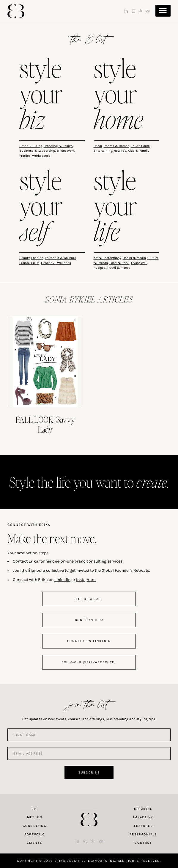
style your (41, 95)
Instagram (86, 580)
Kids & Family (138, 151)
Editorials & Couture (60, 258)
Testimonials (143, 834)
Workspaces (41, 156)
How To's (120, 151)
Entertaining (103, 151)
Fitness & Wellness (56, 263)
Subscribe (89, 772)
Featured (144, 826)
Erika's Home (140, 146)
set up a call (89, 599)
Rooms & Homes (116, 146)
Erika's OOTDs (29, 263)
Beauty (25, 258)
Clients (35, 843)
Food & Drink (119, 263)
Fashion (37, 258)
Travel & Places (119, 268)
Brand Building (31, 146)
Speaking (143, 809)
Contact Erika (26, 561)
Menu (163, 11)
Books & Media (134, 258)
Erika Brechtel (16, 11)
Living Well (139, 263)
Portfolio (34, 834)
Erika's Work (66, 151)
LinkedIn (62, 580)
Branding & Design (58, 146)
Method (35, 817)
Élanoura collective (46, 570)
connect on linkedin (89, 641)
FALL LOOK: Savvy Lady (45, 425)
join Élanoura (89, 620)
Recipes (100, 268)
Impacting (143, 817)
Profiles (25, 156)
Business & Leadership (37, 151)
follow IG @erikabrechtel (89, 662)
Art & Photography (107, 258)
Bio (35, 809)
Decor (98, 146)
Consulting (35, 826)
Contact (143, 843)
